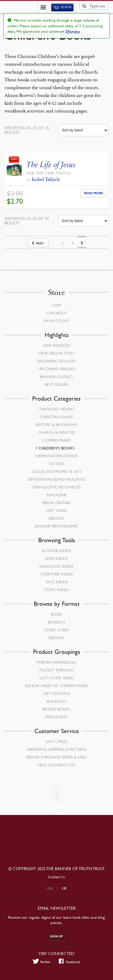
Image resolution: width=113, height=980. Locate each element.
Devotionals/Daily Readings (56, 479)
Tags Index (57, 582)
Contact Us (56, 877)
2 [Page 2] (72, 243)
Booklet (56, 622)
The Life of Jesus (51, 165)
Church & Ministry (56, 432)
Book (57, 614)
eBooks (56, 518)
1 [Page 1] (63, 243)
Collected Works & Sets (57, 471)
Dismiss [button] (73, 32)
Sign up (56, 936)
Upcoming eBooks (57, 369)
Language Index (56, 566)
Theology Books (57, 409)
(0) (62, 7)
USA (50, 888)
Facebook (69, 962)
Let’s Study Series (57, 678)
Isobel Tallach (46, 179)
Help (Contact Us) (57, 765)
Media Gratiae (56, 503)
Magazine (57, 495)
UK (64, 888)
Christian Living (56, 417)
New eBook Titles (57, 353)
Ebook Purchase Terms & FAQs (56, 757)
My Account (56, 321)
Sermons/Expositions (56, 456)
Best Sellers (57, 384)
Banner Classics (56, 377)
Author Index (56, 551)
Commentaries (57, 440)
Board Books (56, 709)
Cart (57, 305)
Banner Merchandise (56, 526)
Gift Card (56, 510)
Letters (57, 464)
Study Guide (57, 630)
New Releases (56, 345)
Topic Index (56, 590)
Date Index (56, 558)
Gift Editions (56, 693)
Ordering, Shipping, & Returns (57, 749)
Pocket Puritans (56, 670)
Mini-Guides (56, 717)
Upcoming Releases (56, 361)
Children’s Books (56, 448)
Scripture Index (57, 574)
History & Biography (56, 425)
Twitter (42, 962)
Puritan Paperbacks (57, 662)
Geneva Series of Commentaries (56, 686)
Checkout (56, 313)
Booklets (56, 701)
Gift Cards (56, 741)
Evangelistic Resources (56, 487)
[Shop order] (83, 130)
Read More (94, 193)
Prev (40, 243)
